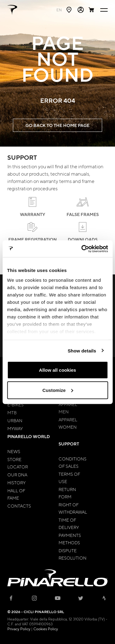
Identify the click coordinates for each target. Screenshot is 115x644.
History (16, 482)
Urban (15, 420)
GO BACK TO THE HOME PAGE (57, 125)
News (14, 451)
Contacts (19, 506)
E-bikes (15, 404)
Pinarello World (29, 436)
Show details (82, 350)
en (59, 10)
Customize (58, 390)
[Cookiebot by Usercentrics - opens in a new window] (82, 249)
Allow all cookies (57, 370)
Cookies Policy (46, 629)
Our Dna (17, 475)
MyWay (15, 428)
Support (69, 444)
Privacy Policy (19, 629)
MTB (12, 412)
